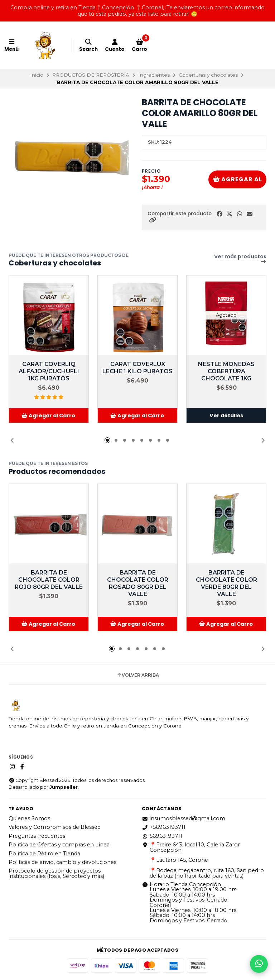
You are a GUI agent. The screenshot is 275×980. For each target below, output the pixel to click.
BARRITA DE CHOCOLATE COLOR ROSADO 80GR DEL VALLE (138, 583)
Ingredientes (154, 75)
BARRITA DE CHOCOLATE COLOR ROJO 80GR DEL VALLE (49, 580)
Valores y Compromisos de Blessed (55, 827)
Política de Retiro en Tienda (44, 854)
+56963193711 (164, 827)
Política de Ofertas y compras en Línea (59, 845)
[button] (153, 220)
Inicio (37, 75)
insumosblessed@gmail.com (184, 818)
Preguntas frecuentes (37, 836)
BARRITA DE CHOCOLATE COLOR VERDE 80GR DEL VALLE (226, 583)
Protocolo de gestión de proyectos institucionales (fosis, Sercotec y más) (56, 873)
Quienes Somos (29, 818)
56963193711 (162, 836)
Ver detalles (226, 415)
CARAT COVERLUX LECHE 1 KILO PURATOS (137, 368)
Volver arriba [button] (138, 675)
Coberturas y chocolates (208, 75)
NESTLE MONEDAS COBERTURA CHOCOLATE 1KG (226, 371)
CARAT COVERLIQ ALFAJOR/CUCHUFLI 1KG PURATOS (49, 371)
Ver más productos (240, 259)
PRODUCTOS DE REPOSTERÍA (91, 75)
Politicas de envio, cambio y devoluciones (62, 862)
